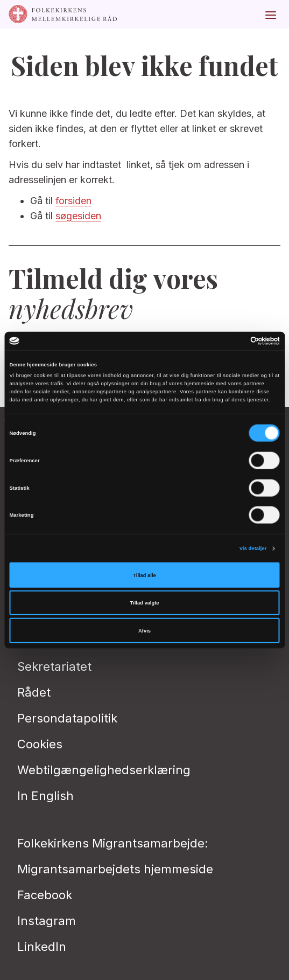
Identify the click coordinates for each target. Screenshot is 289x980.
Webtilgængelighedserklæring (104, 770)
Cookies (40, 744)
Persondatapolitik (67, 718)
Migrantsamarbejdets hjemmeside (115, 869)
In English (45, 796)
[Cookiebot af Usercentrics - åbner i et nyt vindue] (233, 341)
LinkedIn (42, 947)
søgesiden (78, 216)
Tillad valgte (145, 603)
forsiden (73, 201)
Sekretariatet (54, 666)
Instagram (47, 921)
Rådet (34, 692)
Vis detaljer (253, 548)
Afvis (144, 630)
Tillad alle (144, 575)
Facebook (45, 895)
